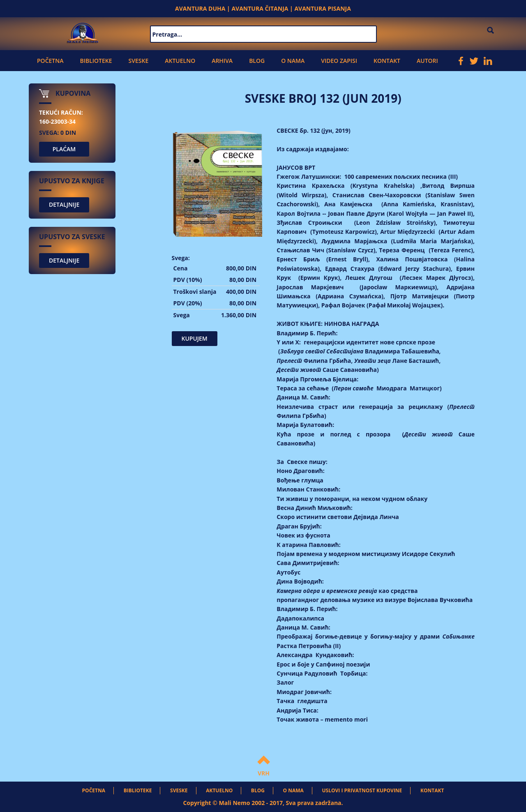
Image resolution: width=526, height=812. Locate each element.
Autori (427, 61)
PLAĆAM (64, 149)
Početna (50, 61)
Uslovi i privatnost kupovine (362, 790)
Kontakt (387, 61)
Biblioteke (96, 61)
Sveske (139, 61)
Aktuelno (180, 61)
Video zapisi (339, 61)
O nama (293, 61)
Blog (257, 61)
